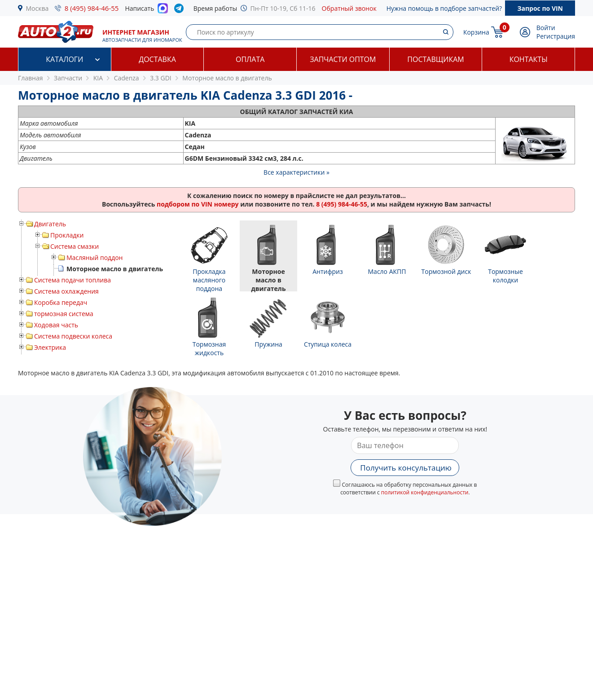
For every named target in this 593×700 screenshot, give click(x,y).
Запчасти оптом (343, 59)
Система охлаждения (66, 291)
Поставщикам (435, 59)
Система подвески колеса (73, 336)
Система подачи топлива (72, 280)
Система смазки (75, 246)
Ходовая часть (56, 325)
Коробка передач (61, 302)
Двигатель (50, 224)
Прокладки (67, 235)
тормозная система (64, 314)
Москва (37, 8)
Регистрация (556, 36)
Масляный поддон (94, 258)
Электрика (50, 347)
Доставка (157, 59)
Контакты (529, 59)
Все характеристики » (296, 172)
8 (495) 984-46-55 (92, 8)
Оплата (250, 59)
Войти (546, 28)
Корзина (476, 32)
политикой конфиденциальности (425, 492)
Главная (31, 78)
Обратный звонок (349, 8)
